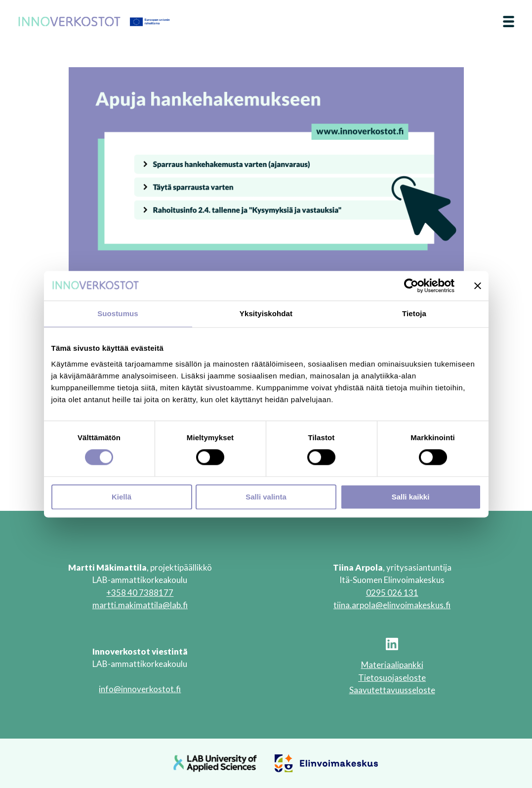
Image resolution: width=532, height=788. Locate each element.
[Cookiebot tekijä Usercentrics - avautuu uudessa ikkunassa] (411, 286)
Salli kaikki (411, 497)
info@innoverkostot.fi (140, 689)
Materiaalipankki (392, 665)
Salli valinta (266, 497)
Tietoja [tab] (414, 313)
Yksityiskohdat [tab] (266, 313)
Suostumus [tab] (118, 313)
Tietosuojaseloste (392, 678)
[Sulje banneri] (478, 286)
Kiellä (122, 497)
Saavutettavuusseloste (392, 690)
